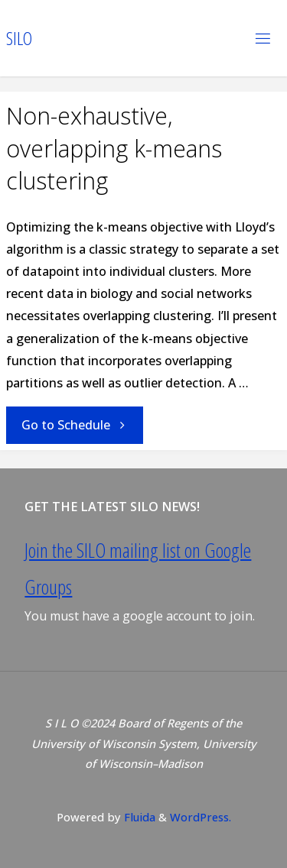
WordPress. (201, 817)
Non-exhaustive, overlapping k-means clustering (114, 148)
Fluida (138, 817)
